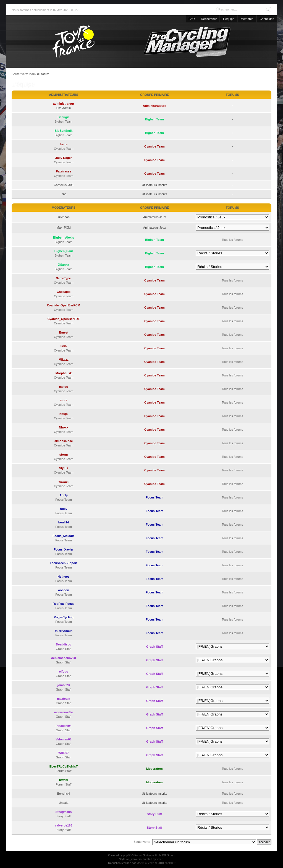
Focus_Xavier (64, 549)
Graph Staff (154, 647)
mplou (64, 387)
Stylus (63, 468)
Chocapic (64, 292)
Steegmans (64, 812)
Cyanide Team (154, 146)
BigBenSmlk (64, 131)
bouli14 (64, 522)
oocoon (64, 590)
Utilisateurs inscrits (154, 185)
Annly (64, 495)
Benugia (63, 117)
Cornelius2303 (64, 185)
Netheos (63, 577)
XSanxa (64, 265)
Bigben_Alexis (64, 237)
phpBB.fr (170, 863)
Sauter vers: (142, 842)
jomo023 (64, 685)
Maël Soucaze (145, 863)
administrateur (64, 104)
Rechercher (209, 19)
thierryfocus (64, 631)
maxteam (64, 699)
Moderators (154, 769)
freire (64, 144)
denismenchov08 (63, 658)
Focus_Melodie (63, 536)
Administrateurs (154, 106)
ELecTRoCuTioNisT (64, 766)
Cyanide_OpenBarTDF (64, 319)
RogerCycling (64, 617)
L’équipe (229, 19)
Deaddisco (64, 644)
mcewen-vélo (63, 712)
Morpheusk (64, 373)
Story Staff (154, 814)
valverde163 (64, 825)
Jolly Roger (64, 158)
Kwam (64, 780)
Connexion (267, 19)
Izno (64, 194)
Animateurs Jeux (154, 217)
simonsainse (64, 441)
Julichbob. (64, 217)
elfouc (64, 671)
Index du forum (39, 74)
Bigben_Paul (64, 251)
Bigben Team (154, 119)
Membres (247, 19)
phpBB (127, 855)
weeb (160, 859)
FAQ (192, 19)
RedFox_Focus (64, 604)
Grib (64, 346)
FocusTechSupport (63, 563)
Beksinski (64, 794)
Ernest (64, 332)
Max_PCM (63, 228)
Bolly (64, 509)
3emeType (64, 278)
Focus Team (154, 497)
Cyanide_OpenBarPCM (64, 305)
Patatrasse (64, 171)
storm (64, 454)
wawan (64, 482)
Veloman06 (63, 739)
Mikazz (63, 360)
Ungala (64, 803)
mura (64, 400)
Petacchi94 (63, 726)
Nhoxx (64, 427)
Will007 (64, 753)
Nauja (64, 414)
